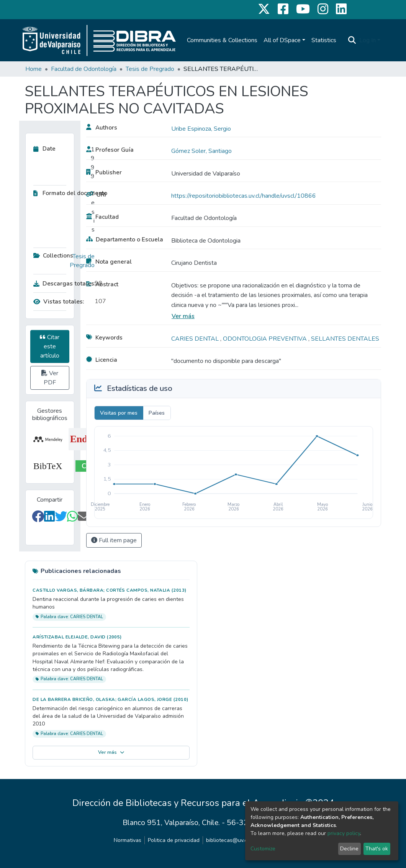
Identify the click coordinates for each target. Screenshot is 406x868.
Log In (368, 40)
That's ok (377, 849)
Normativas (128, 840)
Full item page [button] (114, 540)
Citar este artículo (50, 346)
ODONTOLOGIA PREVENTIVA (266, 339)
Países (157, 413)
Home (34, 69)
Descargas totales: (62, 284)
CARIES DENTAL (196, 339)
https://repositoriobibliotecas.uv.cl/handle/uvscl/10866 (244, 196)
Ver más (183, 316)
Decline (349, 849)
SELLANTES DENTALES (345, 339)
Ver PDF (50, 378)
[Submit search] (352, 40)
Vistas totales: (59, 302)
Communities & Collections (222, 40)
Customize (263, 849)
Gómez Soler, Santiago (201, 151)
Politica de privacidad (174, 840)
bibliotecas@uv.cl (227, 840)
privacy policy (344, 833)
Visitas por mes (119, 413)
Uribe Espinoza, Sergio (201, 129)
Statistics (324, 40)
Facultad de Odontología (84, 69)
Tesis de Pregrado (150, 69)
